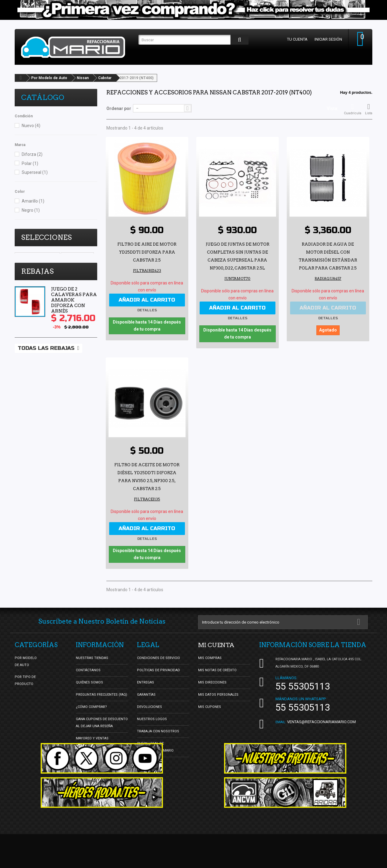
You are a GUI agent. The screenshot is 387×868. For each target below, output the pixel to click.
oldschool (65, 265)
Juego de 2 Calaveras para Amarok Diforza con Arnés (74, 326)
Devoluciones (149, 706)
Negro (31, 210)
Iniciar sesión (328, 39)
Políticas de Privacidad (158, 670)
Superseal (35, 172)
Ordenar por (119, 108)
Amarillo (33, 201)
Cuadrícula (353, 109)
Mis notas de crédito (217, 670)
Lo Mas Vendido (33, 265)
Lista (369, 109)
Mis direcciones (212, 682)
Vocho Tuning (77, 256)
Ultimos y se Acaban (37, 256)
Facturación (148, 762)
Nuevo (31, 126)
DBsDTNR (27, 275)
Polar (30, 163)
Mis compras (210, 657)
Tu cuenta (297, 39)
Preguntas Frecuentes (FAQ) (101, 694)
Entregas (146, 682)
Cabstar (105, 78)
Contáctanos (88, 670)
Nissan (83, 78)
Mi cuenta (217, 644)
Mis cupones (210, 706)
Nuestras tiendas (92, 657)
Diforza (32, 154)
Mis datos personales (218, 694)
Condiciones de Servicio (158, 657)
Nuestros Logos (152, 718)
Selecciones (46, 237)
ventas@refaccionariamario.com (321, 721)
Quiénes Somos (89, 682)
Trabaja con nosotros (158, 731)
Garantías (146, 694)
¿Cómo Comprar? (91, 706)
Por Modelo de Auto (49, 78)
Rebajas (37, 298)
